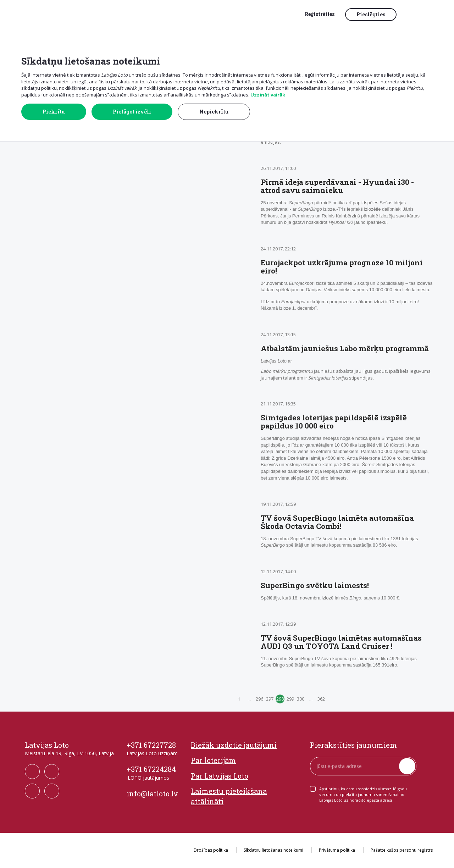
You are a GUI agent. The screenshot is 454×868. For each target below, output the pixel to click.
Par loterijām (213, 760)
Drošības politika (211, 850)
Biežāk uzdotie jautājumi (234, 745)
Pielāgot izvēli (132, 112)
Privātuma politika (337, 850)
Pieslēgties (371, 14)
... (249, 699)
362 (321, 699)
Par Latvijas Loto (220, 776)
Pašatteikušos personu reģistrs (402, 850)
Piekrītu (54, 112)
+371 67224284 (151, 769)
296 (259, 699)
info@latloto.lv (152, 794)
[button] (417, 15)
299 (290, 699)
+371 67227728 (151, 745)
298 (280, 699)
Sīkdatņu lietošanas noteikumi (273, 850)
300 (301, 699)
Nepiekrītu (214, 112)
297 (270, 699)
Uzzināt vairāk (268, 95)
